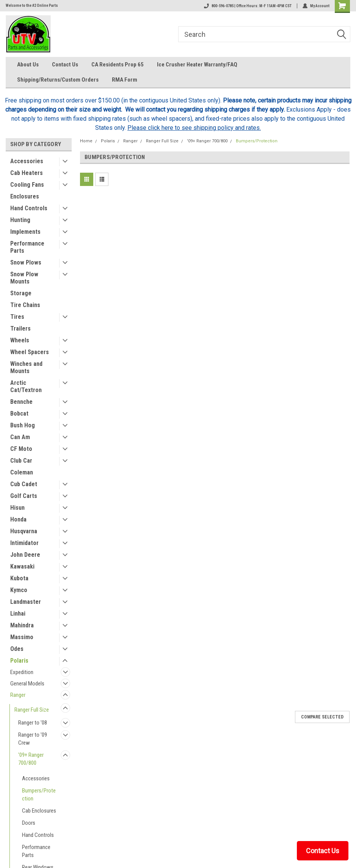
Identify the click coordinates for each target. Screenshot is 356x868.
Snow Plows (26, 262)
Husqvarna (24, 531)
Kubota (19, 578)
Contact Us (65, 65)
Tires (17, 317)
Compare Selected (322, 717)
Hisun (17, 508)
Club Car (21, 461)
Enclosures (25, 196)
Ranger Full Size (32, 710)
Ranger (18, 695)
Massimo (22, 637)
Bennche (21, 402)
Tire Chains (25, 305)
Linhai (18, 614)
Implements (25, 232)
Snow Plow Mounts (24, 278)
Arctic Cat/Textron (26, 386)
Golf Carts (24, 496)
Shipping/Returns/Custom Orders (58, 80)
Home (86, 141)
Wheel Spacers (30, 352)
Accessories (27, 161)
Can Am (20, 437)
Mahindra (22, 625)
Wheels (20, 340)
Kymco (19, 590)
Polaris (19, 661)
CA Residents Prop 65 (118, 65)
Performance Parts (27, 247)
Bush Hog (23, 425)
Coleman (22, 472)
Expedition (22, 672)
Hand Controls (29, 208)
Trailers (20, 328)
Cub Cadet (24, 484)
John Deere (25, 555)
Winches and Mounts (26, 367)
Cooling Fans (27, 185)
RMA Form (125, 80)
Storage (21, 293)
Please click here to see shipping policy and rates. (194, 128)
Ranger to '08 (33, 723)
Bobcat (19, 414)
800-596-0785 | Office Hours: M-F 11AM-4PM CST (248, 6)
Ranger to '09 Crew (33, 739)
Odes (17, 649)
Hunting (20, 220)
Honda (18, 519)
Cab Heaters (27, 173)
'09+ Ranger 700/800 (31, 759)
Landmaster (26, 602)
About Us (28, 65)
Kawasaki (22, 566)
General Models (27, 684)
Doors (29, 823)
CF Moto (21, 449)
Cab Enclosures (39, 811)
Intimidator (24, 543)
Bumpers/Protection (39, 795)
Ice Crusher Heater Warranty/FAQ (197, 65)
